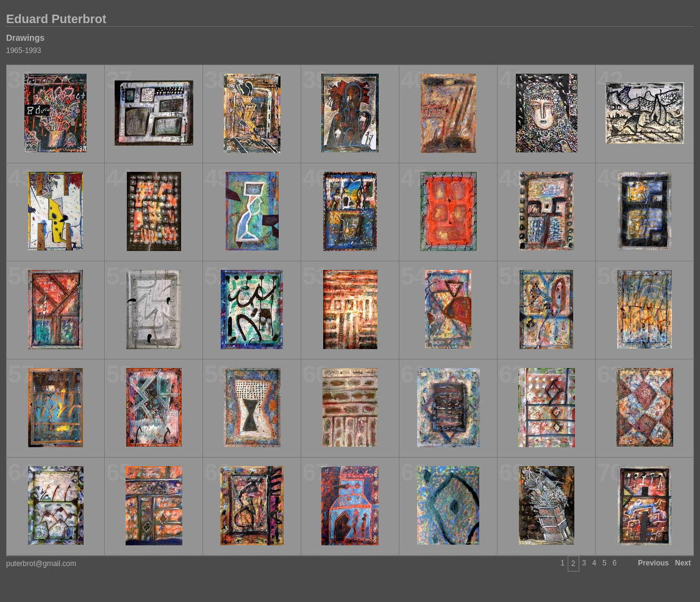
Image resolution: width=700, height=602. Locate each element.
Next (683, 563)
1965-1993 (23, 51)
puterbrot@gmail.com (41, 564)
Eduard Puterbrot (56, 19)
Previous (653, 563)
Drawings (25, 38)
